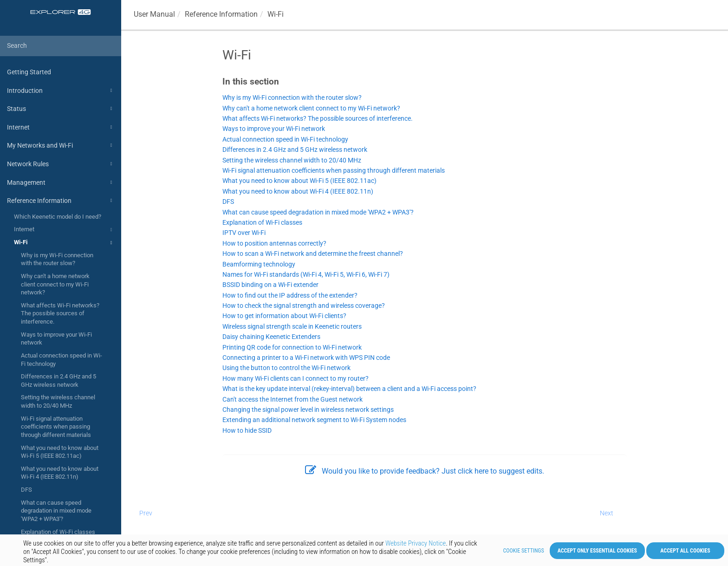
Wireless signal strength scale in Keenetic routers (292, 327)
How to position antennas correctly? (274, 244)
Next (607, 513)
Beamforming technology (259, 264)
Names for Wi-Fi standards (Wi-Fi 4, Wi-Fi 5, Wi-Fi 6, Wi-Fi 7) (306, 275)
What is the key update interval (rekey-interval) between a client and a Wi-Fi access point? (349, 389)
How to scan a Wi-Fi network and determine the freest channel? (313, 254)
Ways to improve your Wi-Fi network (56, 339)
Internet (61, 127)
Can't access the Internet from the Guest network (292, 400)
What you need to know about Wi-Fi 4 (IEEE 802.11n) (60, 473)
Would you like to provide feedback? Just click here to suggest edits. (425, 471)
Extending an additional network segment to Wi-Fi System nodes (314, 420)
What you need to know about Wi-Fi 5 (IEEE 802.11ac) (60, 452)
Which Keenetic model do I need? (58, 217)
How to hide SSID (247, 431)
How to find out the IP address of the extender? (290, 296)
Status (61, 109)
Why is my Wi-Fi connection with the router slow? (57, 259)
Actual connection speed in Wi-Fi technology (62, 360)
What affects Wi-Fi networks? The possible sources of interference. (60, 313)
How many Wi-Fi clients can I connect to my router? (296, 379)
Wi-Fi (64, 243)
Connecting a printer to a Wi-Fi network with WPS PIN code (306, 358)
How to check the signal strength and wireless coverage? (304, 306)
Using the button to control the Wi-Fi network (286, 368)
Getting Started (29, 72)
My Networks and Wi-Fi (61, 145)
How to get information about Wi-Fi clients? (284, 316)
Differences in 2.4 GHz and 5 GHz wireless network (58, 381)
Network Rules (61, 164)
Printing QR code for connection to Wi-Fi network (292, 348)
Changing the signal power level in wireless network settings (308, 410)
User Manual (154, 14)
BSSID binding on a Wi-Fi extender (270, 285)
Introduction (61, 91)
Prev (146, 513)
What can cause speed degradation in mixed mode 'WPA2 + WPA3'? (56, 511)
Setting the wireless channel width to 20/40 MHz (58, 401)
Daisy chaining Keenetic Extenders (271, 337)
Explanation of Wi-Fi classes (58, 532)
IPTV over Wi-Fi (244, 233)
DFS (26, 490)
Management (61, 182)
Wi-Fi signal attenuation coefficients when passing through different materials (56, 427)
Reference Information (61, 201)
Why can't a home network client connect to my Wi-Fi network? (55, 284)
